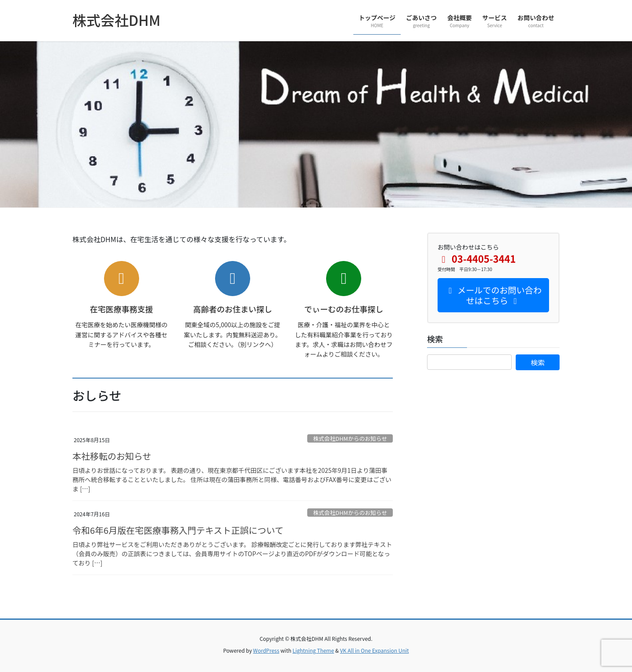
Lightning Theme (313, 650)
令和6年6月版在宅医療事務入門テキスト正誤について (178, 530)
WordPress (266, 650)
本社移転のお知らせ (112, 456)
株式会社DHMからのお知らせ (350, 438)
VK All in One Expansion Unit (375, 650)
